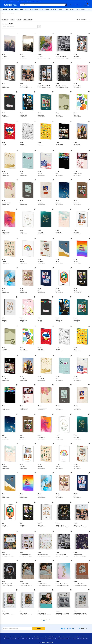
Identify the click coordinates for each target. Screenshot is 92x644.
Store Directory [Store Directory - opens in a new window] (16, 637)
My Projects (23, 1)
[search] (39, 27)
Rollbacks (5, 9)
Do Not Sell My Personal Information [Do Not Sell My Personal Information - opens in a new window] (63, 639)
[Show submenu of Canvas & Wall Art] (51, 9)
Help (71, 5)
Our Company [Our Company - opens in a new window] (29, 637)
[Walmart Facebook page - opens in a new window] (62, 628)
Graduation (16, 9)
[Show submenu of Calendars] (86, 9)
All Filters (5, 20)
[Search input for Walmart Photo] (42, 5)
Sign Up (39, 628)
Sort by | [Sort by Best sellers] (78, 19)
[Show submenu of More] (90, 9)
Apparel (71, 9)
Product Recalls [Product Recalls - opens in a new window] (67, 637)
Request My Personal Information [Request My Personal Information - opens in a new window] (80, 639)
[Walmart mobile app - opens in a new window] (83, 628)
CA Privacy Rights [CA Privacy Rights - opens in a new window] (36, 639)
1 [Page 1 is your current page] (44, 620)
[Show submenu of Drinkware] (80, 9)
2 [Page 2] (47, 620)
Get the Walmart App (9, 639)
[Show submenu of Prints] (28, 9)
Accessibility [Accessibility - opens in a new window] (74, 637)
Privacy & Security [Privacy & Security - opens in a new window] (26, 639)
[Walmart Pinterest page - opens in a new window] (67, 628)
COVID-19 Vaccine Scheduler (55, 637)
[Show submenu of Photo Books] (64, 9)
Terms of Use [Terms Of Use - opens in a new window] (18, 639)
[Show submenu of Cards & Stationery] (37, 9)
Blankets (55, 9)
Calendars (83, 9)
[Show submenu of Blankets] (57, 9)
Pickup (22, 9)
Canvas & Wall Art (48, 9)
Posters (41, 9)
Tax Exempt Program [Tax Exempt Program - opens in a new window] (82, 637)
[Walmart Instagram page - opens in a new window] (73, 628)
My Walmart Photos (31, 1)
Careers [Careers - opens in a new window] (23, 637)
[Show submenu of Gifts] (68, 9)
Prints (26, 9)
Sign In (87, 1)
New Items (11, 9)
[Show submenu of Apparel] (74, 9)
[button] (10, 33)
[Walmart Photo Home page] (11, 5)
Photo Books (61, 9)
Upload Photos (39, 1)
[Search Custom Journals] (20, 27)
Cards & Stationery (33, 9)
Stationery (4, 14)
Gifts (67, 9)
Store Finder (17, 1)
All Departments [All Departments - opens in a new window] (8, 637)
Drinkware (77, 9)
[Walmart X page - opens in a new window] (65, 628)
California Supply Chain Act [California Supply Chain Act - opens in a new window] (47, 639)
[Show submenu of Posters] (43, 9)
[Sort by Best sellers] (86, 19)
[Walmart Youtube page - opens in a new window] (70, 628)
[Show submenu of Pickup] (23, 9)
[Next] (50, 620)
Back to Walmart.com (8, 1)
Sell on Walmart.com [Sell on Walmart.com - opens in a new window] (39, 637)
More (88, 9)
